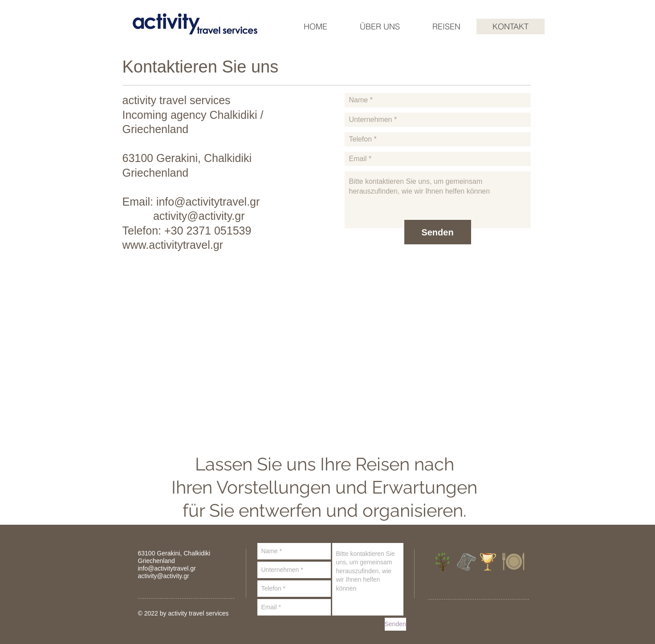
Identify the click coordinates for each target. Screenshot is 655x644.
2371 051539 (219, 231)
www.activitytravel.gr (173, 245)
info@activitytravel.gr (208, 202)
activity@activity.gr (199, 216)
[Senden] (438, 232)
